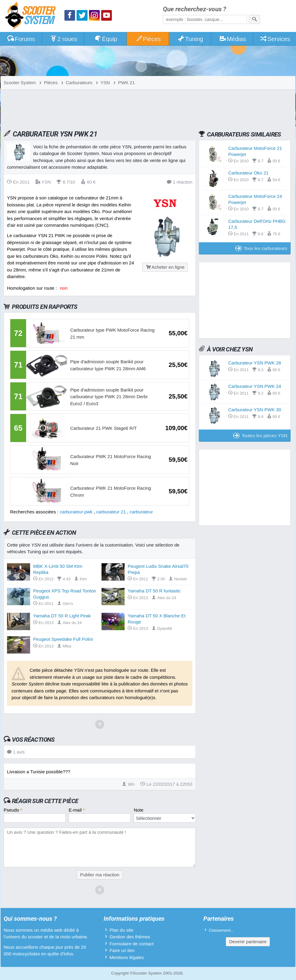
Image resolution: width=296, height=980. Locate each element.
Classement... (221, 930)
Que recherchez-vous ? (194, 9)
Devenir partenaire (248, 942)
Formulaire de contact (131, 944)
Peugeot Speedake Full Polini (63, 639)
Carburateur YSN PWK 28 (255, 363)
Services (275, 39)
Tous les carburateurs (261, 248)
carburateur (141, 512)
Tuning (190, 39)
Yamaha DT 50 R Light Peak (62, 616)
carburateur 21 (111, 512)
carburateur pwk (76, 512)
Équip (106, 39)
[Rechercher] (255, 19)
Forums (21, 39)
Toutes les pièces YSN (260, 435)
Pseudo (13, 810)
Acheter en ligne (165, 267)
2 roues (63, 39)
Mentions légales (127, 957)
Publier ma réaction (100, 875)
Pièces (148, 39)
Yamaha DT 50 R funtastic (154, 591)
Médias (233, 39)
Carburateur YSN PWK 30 (255, 410)
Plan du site (121, 930)
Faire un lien (122, 950)
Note (139, 810)
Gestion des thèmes (130, 937)
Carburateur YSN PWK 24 (255, 386)
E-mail (77, 810)
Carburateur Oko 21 (248, 173)
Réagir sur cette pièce (45, 801)
